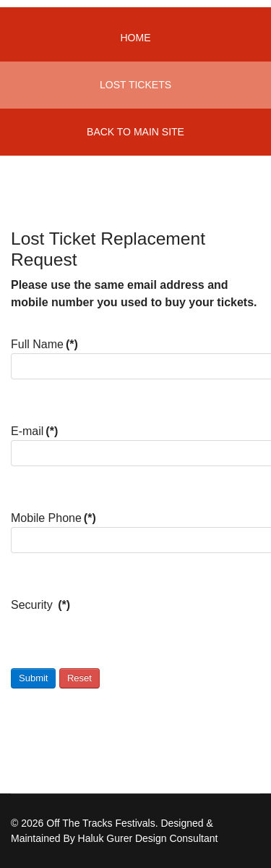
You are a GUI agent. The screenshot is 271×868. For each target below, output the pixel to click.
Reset (79, 678)
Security (40, 605)
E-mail (34, 431)
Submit (33, 678)
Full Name (44, 344)
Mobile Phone (53, 518)
